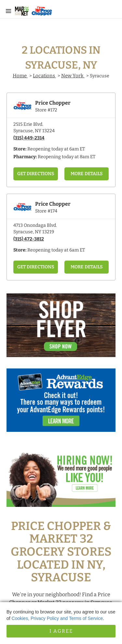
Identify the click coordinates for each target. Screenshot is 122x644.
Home (20, 76)
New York (73, 76)
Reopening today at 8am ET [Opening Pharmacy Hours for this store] (67, 157)
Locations (44, 76)
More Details (87, 174)
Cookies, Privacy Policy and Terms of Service (57, 618)
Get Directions (36, 174)
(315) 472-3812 (29, 239)
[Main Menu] (8, 11)
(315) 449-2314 (29, 138)
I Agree (61, 631)
